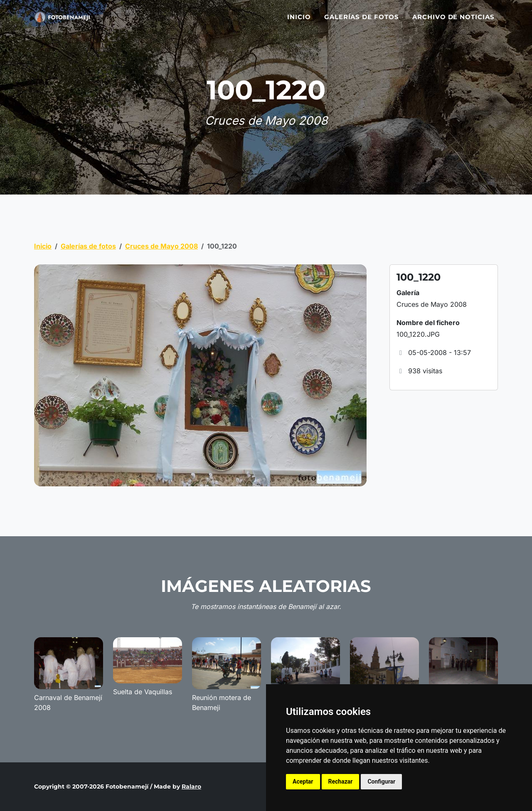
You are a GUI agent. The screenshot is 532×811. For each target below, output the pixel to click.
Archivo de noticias (453, 22)
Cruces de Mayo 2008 (161, 246)
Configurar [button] (381, 781)
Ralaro (191, 786)
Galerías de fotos (362, 22)
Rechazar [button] (341, 781)
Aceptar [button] (303, 781)
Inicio (299, 22)
